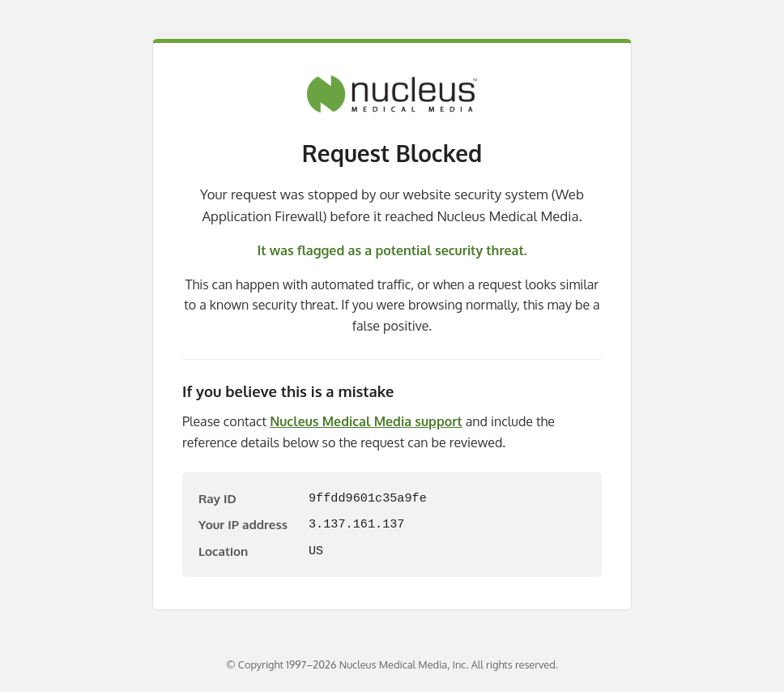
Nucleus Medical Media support (366, 421)
